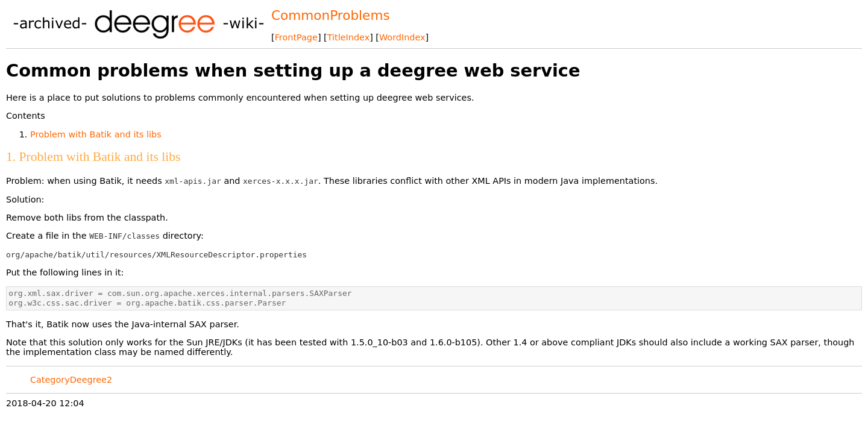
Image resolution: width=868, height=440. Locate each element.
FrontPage (296, 37)
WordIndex (402, 37)
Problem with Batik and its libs (96, 134)
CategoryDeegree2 (71, 380)
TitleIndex (348, 37)
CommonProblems (331, 15)
